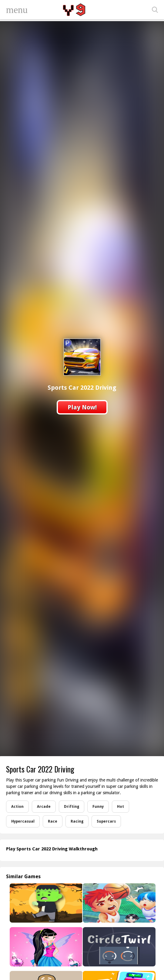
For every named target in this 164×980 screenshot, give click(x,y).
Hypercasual (23, 821)
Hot (120, 807)
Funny (98, 807)
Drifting (72, 807)
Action (17, 807)
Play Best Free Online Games (75, 10)
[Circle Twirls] (119, 947)
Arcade (44, 807)
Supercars (106, 821)
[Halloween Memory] (45, 903)
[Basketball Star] (119, 903)
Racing (77, 821)
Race (53, 821)
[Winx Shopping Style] (45, 947)
